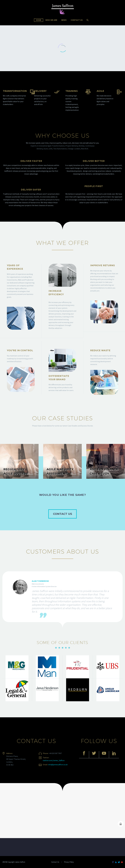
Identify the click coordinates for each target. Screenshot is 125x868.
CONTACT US (62, 514)
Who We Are (51, 20)
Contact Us (77, 20)
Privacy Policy (69, 862)
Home (39, 20)
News (64, 20)
